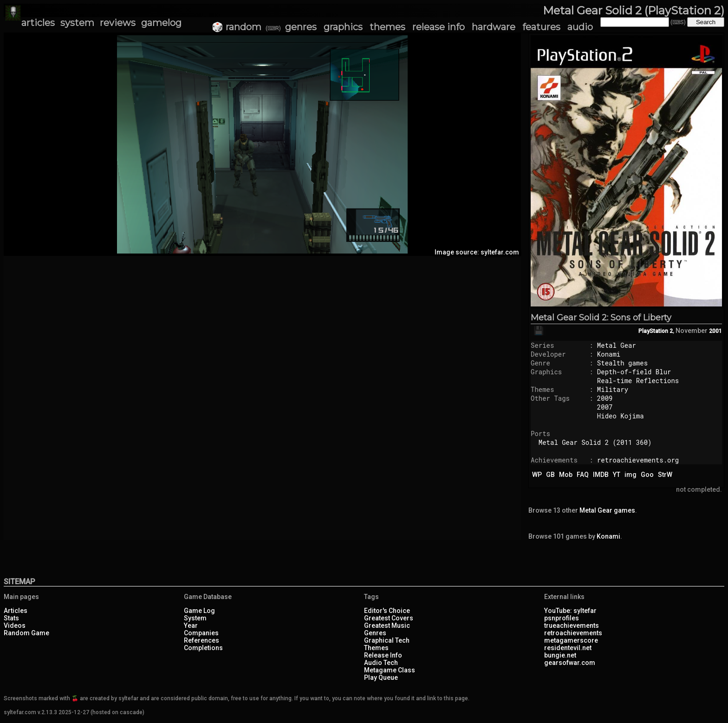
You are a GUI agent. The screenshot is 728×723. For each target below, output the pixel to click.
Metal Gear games (607, 510)
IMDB (601, 475)
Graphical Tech (387, 640)
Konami (609, 354)
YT (617, 475)
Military (613, 389)
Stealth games (622, 363)
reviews (118, 23)
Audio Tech (381, 663)
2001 (715, 331)
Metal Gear (617, 345)
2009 (605, 398)
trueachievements (572, 625)
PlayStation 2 (656, 331)
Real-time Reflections (638, 381)
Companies (201, 633)
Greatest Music (387, 625)
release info (439, 27)
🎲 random (237, 27)
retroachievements (573, 633)
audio (580, 27)
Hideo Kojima (621, 416)
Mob (566, 475)
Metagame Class (390, 670)
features (541, 27)
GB (550, 475)
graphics (343, 27)
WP (537, 475)
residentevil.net (568, 648)
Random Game (26, 633)
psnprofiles (562, 618)
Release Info (383, 655)
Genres (375, 633)
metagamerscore (571, 640)
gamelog (161, 23)
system (77, 23)
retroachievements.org (638, 460)
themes (387, 27)
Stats (11, 618)
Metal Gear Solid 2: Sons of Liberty (601, 318)
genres (301, 27)
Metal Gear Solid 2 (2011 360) (595, 442)
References (201, 640)
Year (191, 625)
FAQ (583, 475)
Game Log (199, 611)
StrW (665, 475)
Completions (203, 648)
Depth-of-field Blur (634, 372)
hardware (494, 27)
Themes (376, 648)
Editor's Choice (387, 611)
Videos (15, 625)
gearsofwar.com (570, 663)
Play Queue (381, 677)
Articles (16, 611)
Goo (647, 475)
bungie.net (560, 655)
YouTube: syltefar (570, 611)
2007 (605, 407)
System (195, 618)
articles (38, 23)
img (630, 475)
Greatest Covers (389, 618)
